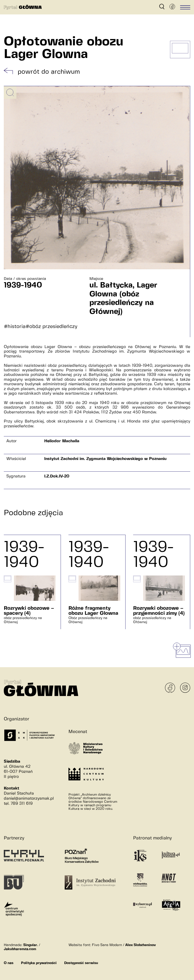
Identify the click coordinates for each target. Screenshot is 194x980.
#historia (15, 327)
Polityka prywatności (39, 963)
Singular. (31, 945)
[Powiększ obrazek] (10, 92)
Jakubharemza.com (20, 949)
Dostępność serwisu (81, 963)
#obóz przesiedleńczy (51, 327)
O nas (9, 963)
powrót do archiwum (49, 72)
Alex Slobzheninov (141, 945)
